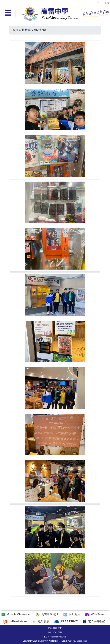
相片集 (26, 30)
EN (107, 3)
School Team (82, 641)
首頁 (15, 30)
